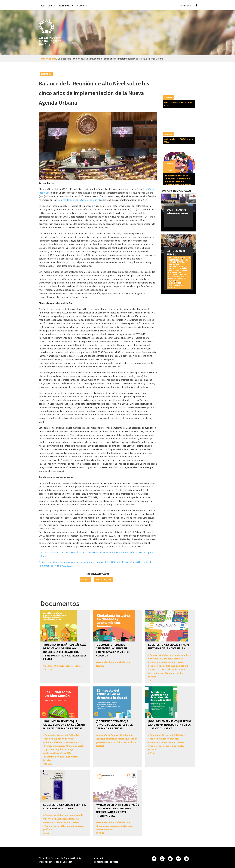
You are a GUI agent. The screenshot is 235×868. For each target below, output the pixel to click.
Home (42, 59)
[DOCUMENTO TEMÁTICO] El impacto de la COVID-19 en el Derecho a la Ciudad (114, 725)
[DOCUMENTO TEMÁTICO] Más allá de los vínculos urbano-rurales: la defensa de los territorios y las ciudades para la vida (65, 652)
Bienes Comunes (175, 258)
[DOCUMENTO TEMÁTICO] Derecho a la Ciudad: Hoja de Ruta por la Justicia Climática (170, 725)
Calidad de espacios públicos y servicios (179, 260)
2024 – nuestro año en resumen (177, 211)
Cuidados (172, 268)
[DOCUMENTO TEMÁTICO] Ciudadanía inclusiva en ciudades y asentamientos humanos (113, 650)
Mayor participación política (165, 669)
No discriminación (174, 282)
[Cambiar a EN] (181, 6)
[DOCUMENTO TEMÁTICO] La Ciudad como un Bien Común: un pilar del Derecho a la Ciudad (64, 725)
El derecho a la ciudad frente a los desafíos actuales (64, 807)
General (52, 59)
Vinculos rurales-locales (176, 286)
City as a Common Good (176, 263)
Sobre (81, 6)
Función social (174, 272)
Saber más (65, 6)
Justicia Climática (176, 277)
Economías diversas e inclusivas (177, 269)
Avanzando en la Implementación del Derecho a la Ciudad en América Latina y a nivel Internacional (117, 810)
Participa (47, 6)
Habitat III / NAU (104, 580)
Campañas (169, 163)
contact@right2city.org (106, 862)
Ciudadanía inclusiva (177, 266)
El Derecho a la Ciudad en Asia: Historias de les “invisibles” (169, 647)
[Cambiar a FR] (190, 6)
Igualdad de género (177, 275)
